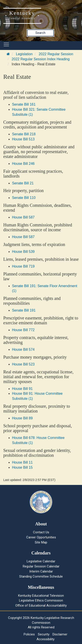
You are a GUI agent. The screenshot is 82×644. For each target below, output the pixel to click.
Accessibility (45, 639)
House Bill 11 (22, 462)
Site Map (41, 542)
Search (40, 33)
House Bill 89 (22, 418)
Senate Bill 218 (24, 134)
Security (44, 634)
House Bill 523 (23, 364)
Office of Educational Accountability (41, 605)
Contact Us (41, 532)
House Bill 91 (22, 389)
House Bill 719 (23, 266)
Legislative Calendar (41, 561)
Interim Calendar (41, 571)
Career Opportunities (41, 537)
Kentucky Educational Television (41, 596)
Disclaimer (60, 634)
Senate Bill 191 (24, 310)
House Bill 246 (23, 164)
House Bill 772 (23, 330)
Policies (29, 634)
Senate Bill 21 (23, 183)
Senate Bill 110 (24, 198)
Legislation (24, 54)
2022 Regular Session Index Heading (41, 59)
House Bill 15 (22, 467)
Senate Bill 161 (24, 104)
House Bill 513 (23, 139)
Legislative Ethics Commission (41, 600)
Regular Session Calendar (41, 566)
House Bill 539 (23, 252)
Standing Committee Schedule (41, 576)
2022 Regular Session (56, 54)
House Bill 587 (23, 217)
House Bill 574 (23, 350)
